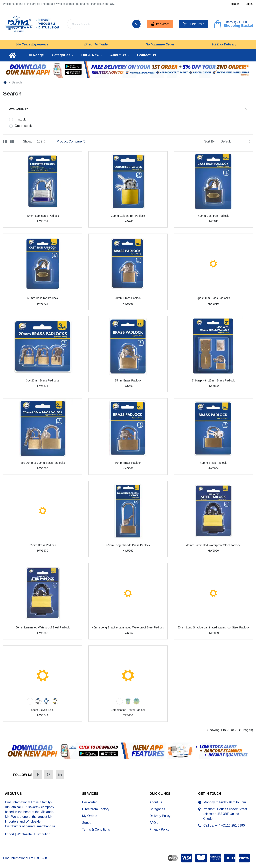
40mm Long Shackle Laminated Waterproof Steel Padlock (128, 627)
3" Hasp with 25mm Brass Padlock (213, 380)
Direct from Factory (96, 809)
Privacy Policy (160, 829)
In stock (20, 119)
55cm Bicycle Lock (43, 710)
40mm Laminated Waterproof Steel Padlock (213, 545)
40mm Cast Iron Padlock (213, 216)
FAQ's (154, 823)
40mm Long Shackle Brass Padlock (128, 545)
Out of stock (23, 126)
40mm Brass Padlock (213, 463)
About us (156, 802)
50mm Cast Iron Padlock (43, 298)
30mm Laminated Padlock (43, 216)
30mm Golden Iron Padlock (128, 216)
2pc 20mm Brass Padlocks (213, 298)
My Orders (90, 816)
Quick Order (193, 24)
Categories (157, 809)
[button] (63, 55)
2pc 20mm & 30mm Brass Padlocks (43, 463)
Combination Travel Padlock (128, 710)
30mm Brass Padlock (128, 463)
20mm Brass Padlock (128, 298)
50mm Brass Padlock (43, 545)
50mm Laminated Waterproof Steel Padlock (43, 627)
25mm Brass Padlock (128, 380)
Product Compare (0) (71, 141)
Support (88, 823)
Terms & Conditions (96, 829)
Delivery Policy (160, 816)
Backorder (160, 24)
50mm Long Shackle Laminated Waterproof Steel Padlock (213, 627)
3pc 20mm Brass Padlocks (43, 380)
